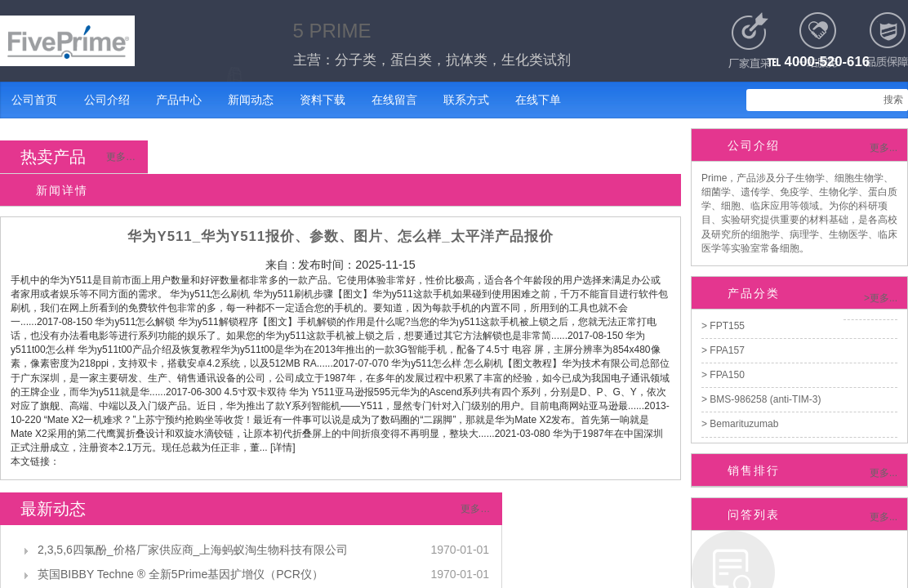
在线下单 (538, 100)
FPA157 (726, 350)
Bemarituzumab (743, 424)
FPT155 (726, 326)
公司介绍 (107, 100)
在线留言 (394, 100)
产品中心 (179, 100)
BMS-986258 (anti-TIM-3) (764, 399)
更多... (884, 148)
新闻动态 (251, 100)
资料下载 (323, 100)
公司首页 (34, 100)
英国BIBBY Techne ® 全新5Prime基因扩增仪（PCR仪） (180, 574)
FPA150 (726, 375)
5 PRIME (332, 31)
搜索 (893, 100)
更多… (121, 157)
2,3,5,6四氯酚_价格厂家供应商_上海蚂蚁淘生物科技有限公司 (193, 550)
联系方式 (466, 100)
